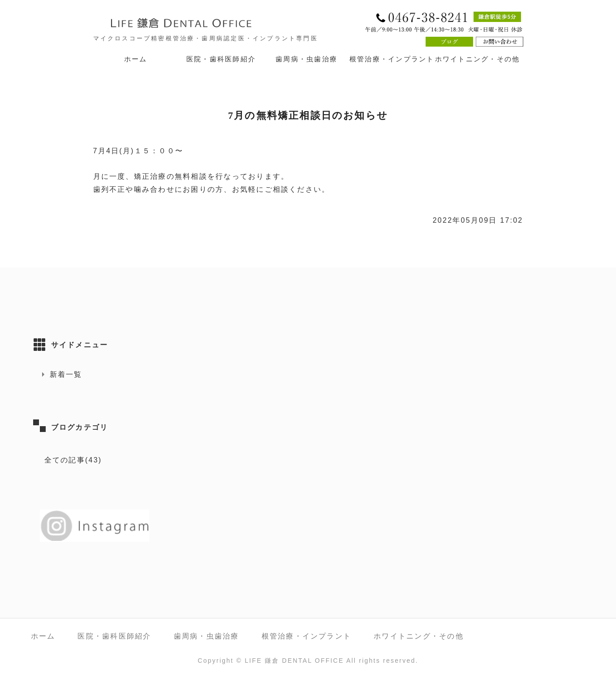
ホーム (136, 59)
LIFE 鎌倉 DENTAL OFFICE (294, 661)
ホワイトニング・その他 (478, 59)
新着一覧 (66, 374)
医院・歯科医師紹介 (221, 59)
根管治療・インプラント (392, 59)
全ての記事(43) (73, 460)
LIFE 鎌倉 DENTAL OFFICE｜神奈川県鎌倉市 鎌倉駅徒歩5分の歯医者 (201, 23)
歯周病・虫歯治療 (306, 59)
